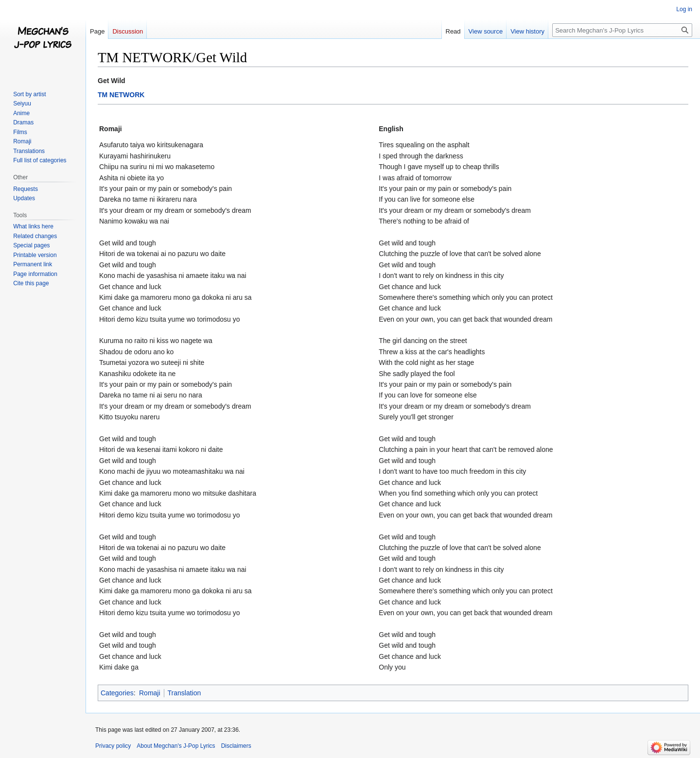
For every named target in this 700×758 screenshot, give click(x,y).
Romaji (150, 693)
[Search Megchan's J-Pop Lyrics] (622, 30)
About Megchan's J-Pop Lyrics (176, 746)
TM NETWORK (121, 95)
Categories (117, 693)
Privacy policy (113, 746)
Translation (184, 693)
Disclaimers (236, 746)
